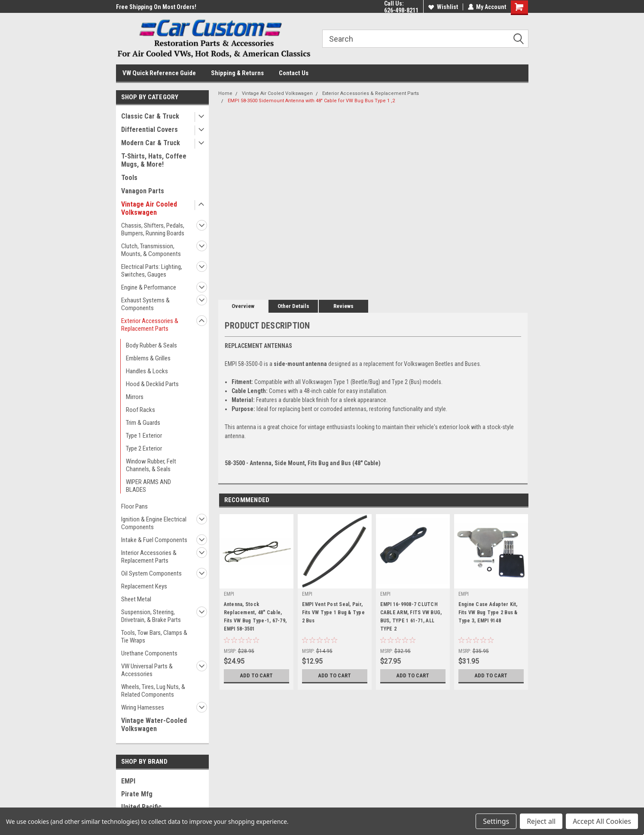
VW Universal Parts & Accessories (147, 670)
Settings (496, 821)
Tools (129, 178)
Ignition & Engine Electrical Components (154, 523)
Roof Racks (140, 410)
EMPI (128, 781)
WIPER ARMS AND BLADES (148, 486)
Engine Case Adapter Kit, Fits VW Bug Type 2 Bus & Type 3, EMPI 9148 (488, 613)
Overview (243, 306)
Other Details (293, 306)
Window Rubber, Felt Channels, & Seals (151, 465)
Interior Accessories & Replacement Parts (149, 557)
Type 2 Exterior (144, 448)
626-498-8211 (401, 10)
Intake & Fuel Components (154, 540)
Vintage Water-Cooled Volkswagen (154, 725)
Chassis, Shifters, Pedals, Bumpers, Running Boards (153, 229)
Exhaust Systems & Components (145, 304)
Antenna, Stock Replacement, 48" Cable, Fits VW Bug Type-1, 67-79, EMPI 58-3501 (255, 617)
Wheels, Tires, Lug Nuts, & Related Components (153, 691)
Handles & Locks (147, 371)
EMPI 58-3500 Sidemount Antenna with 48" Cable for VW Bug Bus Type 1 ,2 (311, 101)
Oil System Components (151, 573)
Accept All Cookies (602, 821)
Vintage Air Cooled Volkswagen (149, 208)
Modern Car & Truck (151, 143)
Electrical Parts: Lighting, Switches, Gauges (152, 271)
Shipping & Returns (237, 73)
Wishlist (443, 7)
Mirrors (135, 397)
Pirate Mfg (137, 794)
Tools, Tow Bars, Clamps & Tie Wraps (154, 637)
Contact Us (294, 73)
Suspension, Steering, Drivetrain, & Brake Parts (151, 616)
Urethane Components (149, 653)
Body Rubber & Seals (151, 345)
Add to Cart (256, 676)
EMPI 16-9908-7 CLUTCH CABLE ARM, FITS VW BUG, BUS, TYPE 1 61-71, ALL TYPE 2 (411, 617)
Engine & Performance (149, 287)
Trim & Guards (143, 423)
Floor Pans (134, 506)
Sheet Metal (136, 599)
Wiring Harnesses (143, 707)
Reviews (343, 306)
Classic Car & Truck (150, 116)
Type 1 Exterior (144, 436)
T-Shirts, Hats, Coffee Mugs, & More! (154, 160)
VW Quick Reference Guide (159, 73)
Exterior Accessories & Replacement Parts (150, 325)
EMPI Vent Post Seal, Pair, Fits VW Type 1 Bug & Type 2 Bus (333, 613)
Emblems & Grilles (148, 358)
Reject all (541, 821)
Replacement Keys (144, 586)
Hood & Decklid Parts (152, 384)
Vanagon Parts (143, 191)
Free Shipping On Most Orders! (156, 7)
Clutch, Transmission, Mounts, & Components (151, 250)
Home (225, 93)
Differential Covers (150, 130)
